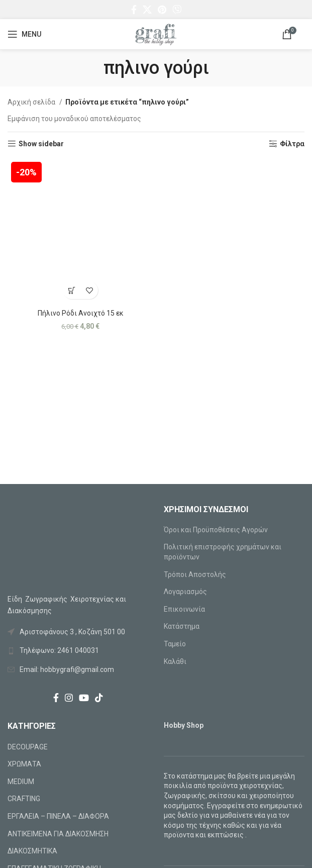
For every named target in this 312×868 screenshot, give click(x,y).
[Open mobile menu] (24, 34)
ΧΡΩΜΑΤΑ (24, 764)
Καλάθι (175, 661)
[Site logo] (156, 34)
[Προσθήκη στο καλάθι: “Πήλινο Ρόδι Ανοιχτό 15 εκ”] (72, 290)
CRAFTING (24, 799)
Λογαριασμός (185, 592)
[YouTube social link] (84, 698)
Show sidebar (41, 144)
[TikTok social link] (99, 698)
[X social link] (147, 10)
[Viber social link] (177, 10)
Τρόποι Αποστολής (195, 574)
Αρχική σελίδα (32, 102)
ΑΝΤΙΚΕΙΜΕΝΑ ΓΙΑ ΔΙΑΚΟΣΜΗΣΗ (58, 834)
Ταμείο (175, 644)
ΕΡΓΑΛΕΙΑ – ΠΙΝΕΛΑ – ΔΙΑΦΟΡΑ (58, 816)
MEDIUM (21, 782)
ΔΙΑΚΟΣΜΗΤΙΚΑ (32, 851)
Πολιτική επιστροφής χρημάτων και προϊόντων (223, 552)
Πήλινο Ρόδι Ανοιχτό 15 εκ (81, 313)
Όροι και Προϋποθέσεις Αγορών (216, 530)
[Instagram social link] (69, 698)
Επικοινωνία (184, 609)
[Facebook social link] (134, 10)
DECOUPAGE (28, 747)
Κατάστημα (182, 626)
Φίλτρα (292, 144)
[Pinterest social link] (162, 10)
